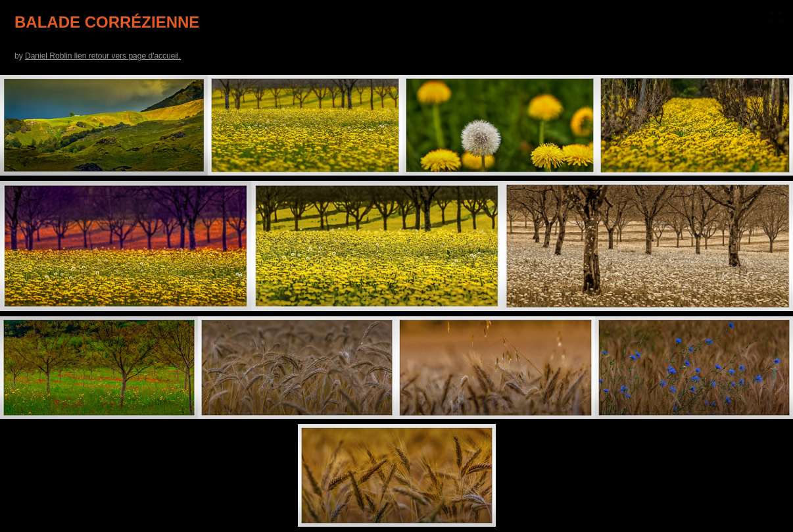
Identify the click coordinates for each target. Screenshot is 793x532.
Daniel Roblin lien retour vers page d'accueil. (103, 56)
